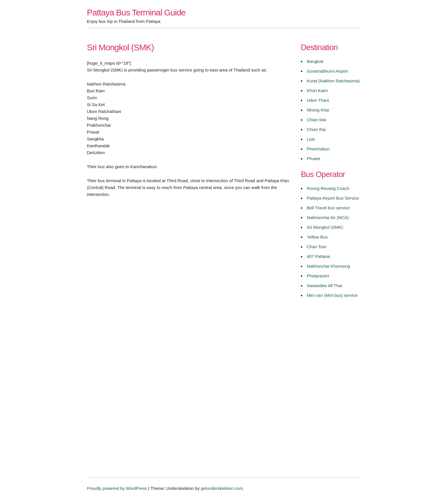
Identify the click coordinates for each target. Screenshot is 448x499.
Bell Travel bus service (328, 208)
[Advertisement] (188, 259)
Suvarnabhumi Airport (327, 71)
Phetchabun (318, 149)
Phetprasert (318, 276)
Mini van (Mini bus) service (332, 295)
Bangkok (315, 61)
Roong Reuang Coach (328, 188)
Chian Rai (316, 129)
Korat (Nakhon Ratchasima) (333, 81)
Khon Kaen (317, 91)
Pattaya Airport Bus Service (333, 198)
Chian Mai (317, 120)
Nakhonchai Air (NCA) (328, 217)
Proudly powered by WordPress (117, 488)
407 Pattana (318, 256)
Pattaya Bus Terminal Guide (136, 12)
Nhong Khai (318, 110)
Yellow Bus (317, 237)
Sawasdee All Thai (324, 286)
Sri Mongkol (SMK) (325, 227)
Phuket (314, 159)
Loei (311, 139)
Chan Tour (317, 247)
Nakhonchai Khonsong (328, 266)
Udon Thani (318, 100)
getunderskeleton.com (222, 488)
